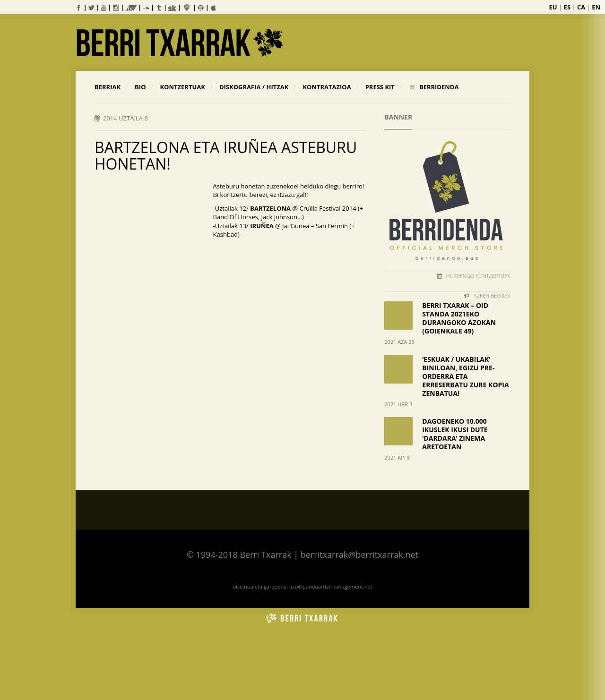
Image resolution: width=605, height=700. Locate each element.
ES (567, 7)
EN (596, 7)
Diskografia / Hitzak (254, 87)
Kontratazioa (327, 87)
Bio (140, 87)
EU (553, 7)
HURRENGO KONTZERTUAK (474, 276)
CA (581, 7)
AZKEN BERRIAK (487, 295)
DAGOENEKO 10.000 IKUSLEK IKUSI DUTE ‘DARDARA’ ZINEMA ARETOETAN (455, 434)
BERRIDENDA (434, 87)
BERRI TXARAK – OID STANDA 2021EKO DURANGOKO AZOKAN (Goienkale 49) (459, 318)
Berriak (108, 87)
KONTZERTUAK (182, 87)
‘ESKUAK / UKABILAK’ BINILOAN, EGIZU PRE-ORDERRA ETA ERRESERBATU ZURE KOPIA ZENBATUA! (465, 376)
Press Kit (380, 87)
